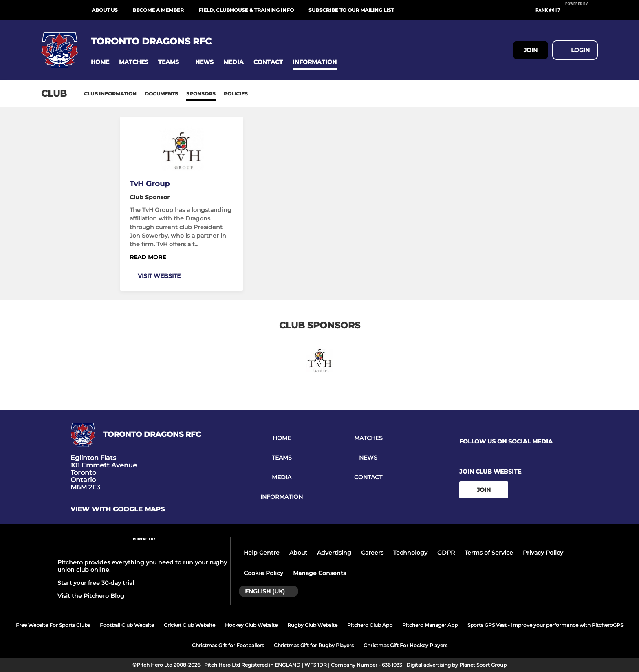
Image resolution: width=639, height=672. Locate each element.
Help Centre (262, 553)
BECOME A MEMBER (158, 10)
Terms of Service (489, 553)
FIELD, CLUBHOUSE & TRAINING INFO (246, 10)
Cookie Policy (263, 573)
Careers (372, 553)
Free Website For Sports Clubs (53, 625)
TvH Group (150, 184)
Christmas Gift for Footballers (228, 645)
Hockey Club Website (251, 625)
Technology (410, 553)
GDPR (446, 553)
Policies (236, 94)
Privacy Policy (543, 553)
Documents (161, 94)
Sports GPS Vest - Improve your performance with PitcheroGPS (545, 625)
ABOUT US (105, 10)
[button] (100, 62)
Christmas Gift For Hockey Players (405, 645)
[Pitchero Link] (582, 13)
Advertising (334, 553)
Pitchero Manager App (430, 625)
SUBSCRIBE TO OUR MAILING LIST (351, 10)
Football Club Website (127, 625)
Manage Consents (319, 573)
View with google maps (118, 509)
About (298, 553)
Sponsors (201, 94)
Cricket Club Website (189, 625)
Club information (110, 94)
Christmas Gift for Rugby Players (314, 645)
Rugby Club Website (312, 625)
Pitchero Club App (370, 625)
